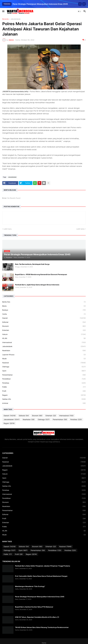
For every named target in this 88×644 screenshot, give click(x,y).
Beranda (5, 19)
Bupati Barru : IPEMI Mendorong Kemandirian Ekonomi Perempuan (41, 274)
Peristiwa (44, 383)
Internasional (44, 342)
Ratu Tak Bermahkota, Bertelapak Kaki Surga (32, 264)
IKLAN (44, 338)
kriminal (44, 403)
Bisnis (44, 306)
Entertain (44, 330)
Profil (44, 391)
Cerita (44, 314)
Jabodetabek (15, 19)
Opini (44, 371)
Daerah (44, 318)
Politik (44, 387)
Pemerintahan (44, 375)
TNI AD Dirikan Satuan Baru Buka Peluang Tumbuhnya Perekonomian (42, 627)
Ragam (44, 395)
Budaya (44, 310)
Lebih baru (8, 229)
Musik (44, 359)
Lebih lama (80, 229)
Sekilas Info (44, 399)
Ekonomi (44, 326)
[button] (3, 11)
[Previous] (80, 4)
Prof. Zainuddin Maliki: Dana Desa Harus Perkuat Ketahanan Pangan (41, 576)
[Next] (84, 4)
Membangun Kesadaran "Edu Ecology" (30, 586)
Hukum (44, 334)
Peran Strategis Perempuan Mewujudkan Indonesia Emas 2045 (40, 4)
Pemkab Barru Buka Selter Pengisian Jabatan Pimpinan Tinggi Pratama (43, 566)
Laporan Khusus (44, 355)
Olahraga (44, 367)
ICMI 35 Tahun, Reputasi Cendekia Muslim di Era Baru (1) (37, 617)
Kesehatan (44, 351)
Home (44, 643)
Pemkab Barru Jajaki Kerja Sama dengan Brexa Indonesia (37, 285)
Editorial (44, 322)
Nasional (44, 363)
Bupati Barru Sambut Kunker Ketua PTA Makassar (34, 607)
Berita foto (44, 302)
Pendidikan (44, 379)
